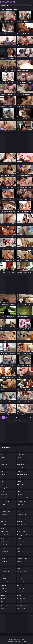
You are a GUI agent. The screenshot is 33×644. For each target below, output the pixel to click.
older (20, 505)
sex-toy (21, 548)
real (20, 528)
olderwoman (22, 508)
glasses (4, 562)
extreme (4, 531)
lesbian (21, 454)
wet (20, 602)
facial (4, 538)
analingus (5, 458)
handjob (5, 575)
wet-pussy (22, 605)
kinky (4, 602)
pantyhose (22, 515)
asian (4, 464)
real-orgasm (22, 535)
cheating (5, 495)
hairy (4, 568)
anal (4, 454)
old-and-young (23, 498)
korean (4, 609)
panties (21, 511)
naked (20, 478)
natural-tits (22, 484)
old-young (22, 501)
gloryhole (5, 565)
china (4, 498)
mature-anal (22, 471)
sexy (20, 552)
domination (6, 515)
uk (20, 578)
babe (4, 468)
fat (3, 548)
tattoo (21, 565)
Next (20, 421)
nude (20, 491)
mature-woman (23, 474)
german (5, 555)
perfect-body (22, 525)
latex (4, 612)
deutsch (4, 505)
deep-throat (6, 501)
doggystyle (5, 511)
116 (30, 418)
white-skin (21, 609)
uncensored (22, 582)
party (20, 518)
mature (21, 468)
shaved (21, 555)
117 (13, 421)
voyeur (21, 595)
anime (4, 461)
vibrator (21, 588)
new (20, 488)
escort (4, 521)
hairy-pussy (6, 572)
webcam (21, 598)
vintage (21, 592)
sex (20, 545)
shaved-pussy (23, 558)
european (5, 528)
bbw (4, 474)
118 (16, 421)
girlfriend (5, 558)
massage (21, 461)
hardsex (4, 582)
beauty (4, 481)
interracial (5, 585)
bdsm (4, 478)
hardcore (5, 578)
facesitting (5, 535)
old (20, 495)
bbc (3, 471)
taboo (20, 562)
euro (4, 525)
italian (4, 588)
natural (21, 481)
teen (20, 568)
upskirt (21, 585)
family (4, 545)
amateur (5, 451)
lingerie (21, 458)
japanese (5, 595)
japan (4, 592)
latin (20, 451)
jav (3, 598)
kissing (4, 605)
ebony (4, 518)
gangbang (5, 552)
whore (21, 612)
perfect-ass (22, 521)
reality (21, 538)
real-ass (21, 531)
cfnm (4, 491)
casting (4, 488)
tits (20, 575)
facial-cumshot (6, 541)
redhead (21, 541)
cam (4, 484)
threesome (22, 572)
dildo (4, 508)
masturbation (22, 464)
